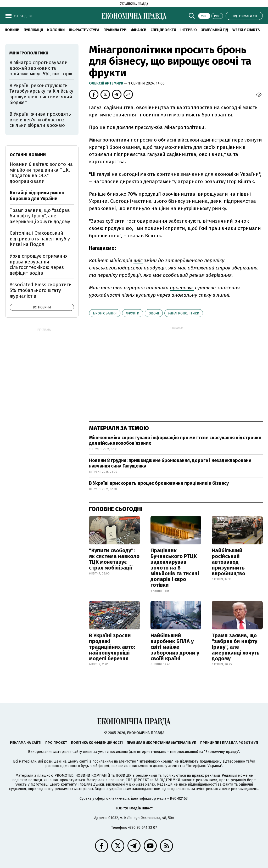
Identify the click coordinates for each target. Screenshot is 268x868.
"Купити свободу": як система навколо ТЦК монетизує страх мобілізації (114, 559)
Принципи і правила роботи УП (229, 743)
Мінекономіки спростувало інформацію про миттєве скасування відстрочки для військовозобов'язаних (175, 441)
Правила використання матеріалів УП (161, 743)
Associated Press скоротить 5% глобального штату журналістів (41, 290)
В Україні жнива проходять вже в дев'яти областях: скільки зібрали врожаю (40, 120)
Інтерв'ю (189, 30)
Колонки (56, 30)
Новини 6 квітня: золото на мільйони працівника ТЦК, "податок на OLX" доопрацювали (41, 173)
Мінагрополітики (184, 313)
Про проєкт (56, 743)
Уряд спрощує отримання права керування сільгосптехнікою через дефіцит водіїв (39, 265)
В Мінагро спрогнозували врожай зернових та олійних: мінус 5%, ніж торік (41, 68)
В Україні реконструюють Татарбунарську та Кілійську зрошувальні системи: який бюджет (41, 94)
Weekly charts (246, 30)
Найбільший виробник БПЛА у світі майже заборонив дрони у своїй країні (175, 647)
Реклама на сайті (26, 743)
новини (12, 30)
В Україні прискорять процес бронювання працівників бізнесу (159, 483)
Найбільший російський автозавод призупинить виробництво (228, 562)
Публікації (33, 30)
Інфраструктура (84, 30)
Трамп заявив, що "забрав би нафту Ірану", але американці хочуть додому (236, 647)
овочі (154, 313)
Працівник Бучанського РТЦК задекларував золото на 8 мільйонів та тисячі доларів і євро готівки (175, 568)
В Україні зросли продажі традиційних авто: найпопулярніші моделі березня (112, 647)
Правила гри (115, 30)
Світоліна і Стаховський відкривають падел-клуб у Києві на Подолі (40, 239)
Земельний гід (215, 30)
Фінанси (138, 30)
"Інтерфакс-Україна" (155, 761)
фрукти (133, 313)
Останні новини (28, 155)
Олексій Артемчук (107, 83)
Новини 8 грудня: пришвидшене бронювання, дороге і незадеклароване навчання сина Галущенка (170, 463)
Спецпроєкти (163, 30)
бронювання (105, 313)
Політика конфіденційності (97, 743)
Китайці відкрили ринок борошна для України (37, 196)
